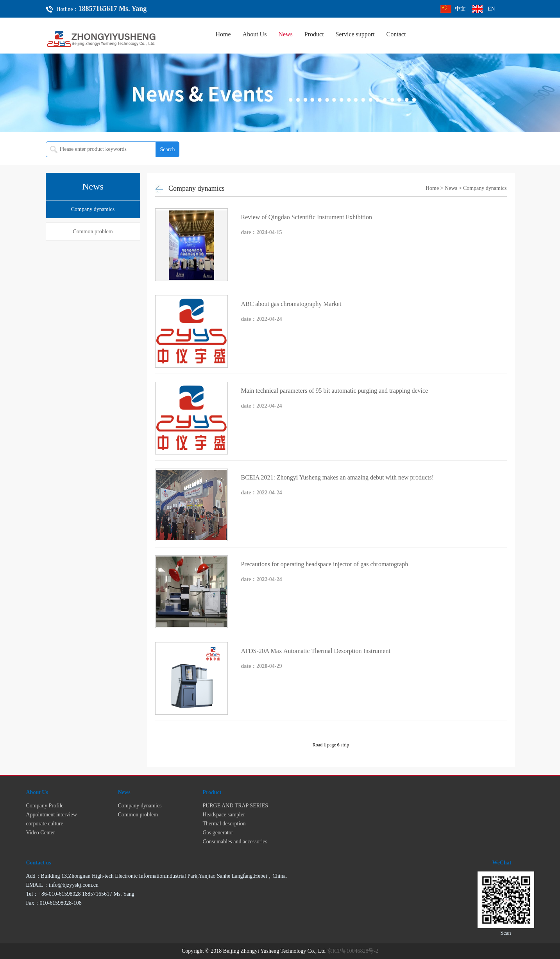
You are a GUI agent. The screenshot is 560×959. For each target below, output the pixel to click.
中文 (460, 9)
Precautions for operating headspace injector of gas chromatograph (325, 564)
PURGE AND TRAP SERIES (235, 806)
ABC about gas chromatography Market (291, 304)
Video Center (41, 833)
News (285, 34)
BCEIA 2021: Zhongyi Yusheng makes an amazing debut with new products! (338, 477)
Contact (396, 34)
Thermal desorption (224, 824)
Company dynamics (93, 209)
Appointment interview (52, 815)
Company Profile (45, 806)
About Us (255, 34)
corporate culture (45, 824)
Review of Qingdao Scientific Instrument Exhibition (307, 217)
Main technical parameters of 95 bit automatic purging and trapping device (335, 391)
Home (223, 34)
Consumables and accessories (235, 842)
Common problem (93, 232)
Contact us (39, 863)
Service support (355, 34)
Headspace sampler (224, 815)
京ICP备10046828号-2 (353, 951)
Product (314, 34)
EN (491, 9)
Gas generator (218, 833)
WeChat (502, 863)
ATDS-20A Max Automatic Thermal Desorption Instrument (316, 651)
